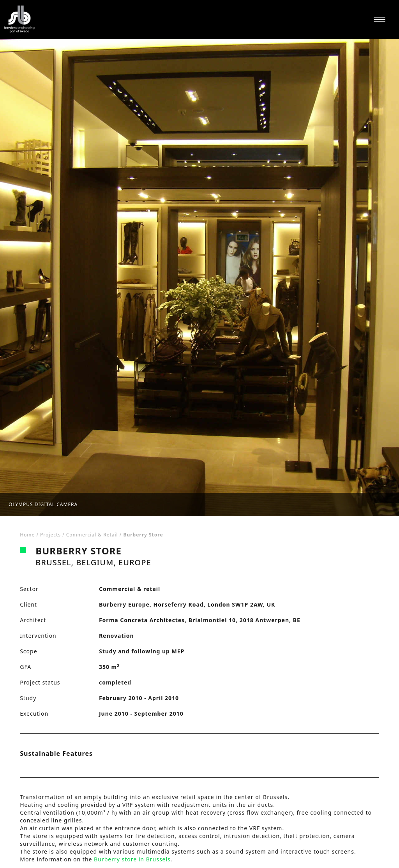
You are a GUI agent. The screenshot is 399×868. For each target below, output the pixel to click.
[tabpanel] (199, 278)
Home (27, 535)
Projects (50, 535)
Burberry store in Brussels (132, 859)
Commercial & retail (92, 535)
